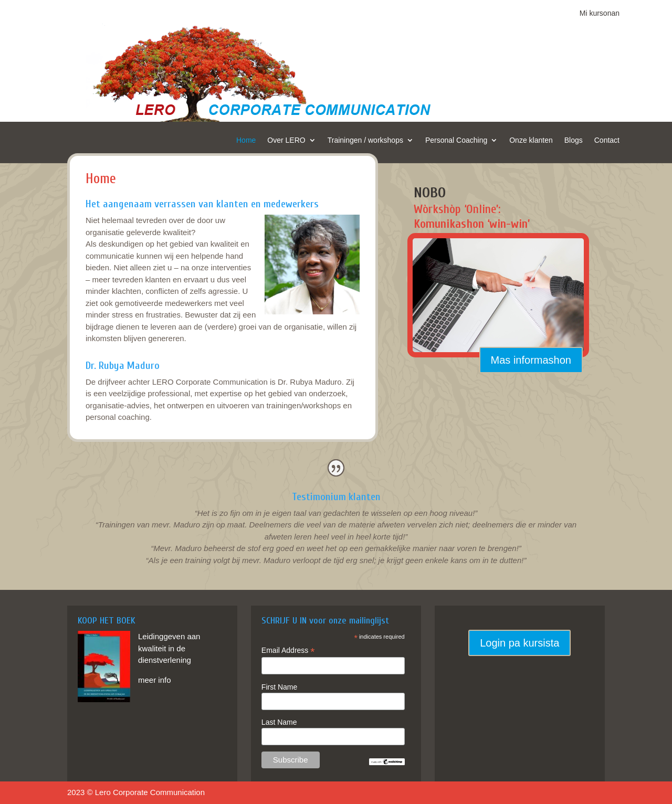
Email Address (288, 650)
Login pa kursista (519, 643)
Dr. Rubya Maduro (123, 366)
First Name (279, 687)
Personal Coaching (456, 140)
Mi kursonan (600, 13)
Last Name (279, 722)
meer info (155, 680)
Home (246, 140)
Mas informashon (531, 360)
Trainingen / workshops (365, 140)
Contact (607, 140)
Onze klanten (531, 140)
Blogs (574, 140)
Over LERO (286, 140)
